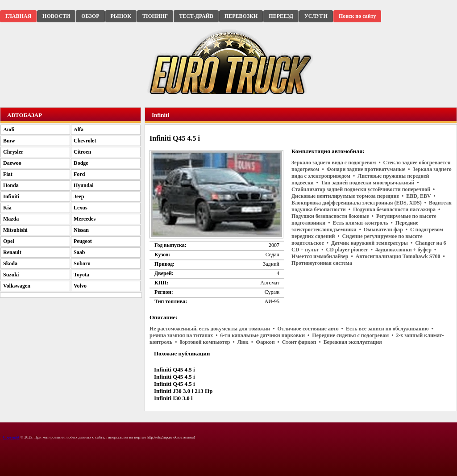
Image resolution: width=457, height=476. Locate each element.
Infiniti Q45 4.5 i (174, 370)
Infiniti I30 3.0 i (173, 398)
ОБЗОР (90, 16)
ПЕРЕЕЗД (281, 16)
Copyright (11, 437)
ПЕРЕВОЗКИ (241, 16)
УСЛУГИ (316, 16)
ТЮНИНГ (155, 16)
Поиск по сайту (357, 16)
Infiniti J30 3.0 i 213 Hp (183, 391)
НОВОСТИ (56, 16)
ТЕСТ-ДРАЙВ (196, 16)
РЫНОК (121, 16)
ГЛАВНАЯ (18, 16)
